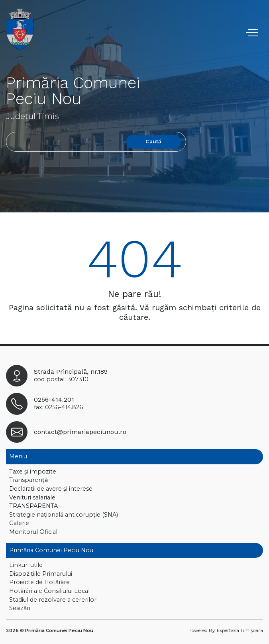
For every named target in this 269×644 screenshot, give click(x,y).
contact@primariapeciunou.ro (80, 432)
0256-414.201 (54, 399)
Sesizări (20, 608)
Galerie (19, 523)
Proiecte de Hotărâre (39, 582)
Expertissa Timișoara (240, 630)
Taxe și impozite (33, 472)
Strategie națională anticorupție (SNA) (64, 515)
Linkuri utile (26, 565)
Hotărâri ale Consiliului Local (49, 591)
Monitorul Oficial (33, 532)
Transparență (28, 480)
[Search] (64, 142)
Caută (153, 142)
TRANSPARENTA (33, 506)
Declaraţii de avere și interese (51, 489)
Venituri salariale (32, 497)
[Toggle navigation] (253, 33)
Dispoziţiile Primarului (41, 574)
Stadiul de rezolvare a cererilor (53, 600)
